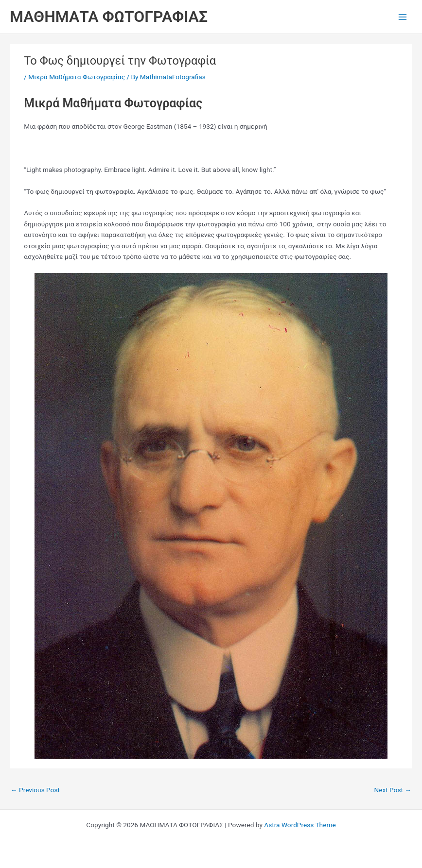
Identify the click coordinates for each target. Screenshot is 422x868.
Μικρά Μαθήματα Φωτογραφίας (77, 77)
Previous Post (35, 790)
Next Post (393, 790)
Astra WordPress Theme (300, 825)
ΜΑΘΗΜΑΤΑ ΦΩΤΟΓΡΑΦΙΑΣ (109, 17)
